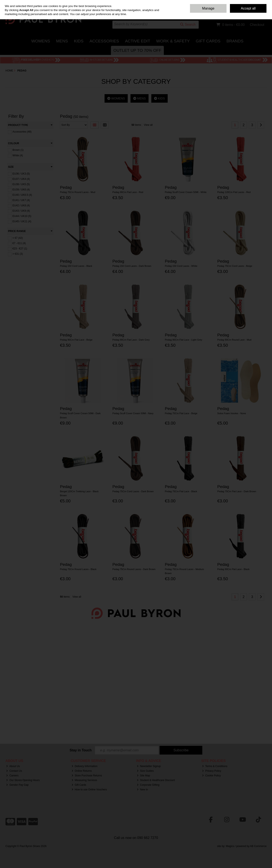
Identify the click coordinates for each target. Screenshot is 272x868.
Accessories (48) (22, 132)
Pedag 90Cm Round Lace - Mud (234, 340)
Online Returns (82, 771)
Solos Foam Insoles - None (232, 413)
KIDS (159, 98)
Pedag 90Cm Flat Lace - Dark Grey (131, 340)
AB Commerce (258, 846)
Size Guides (145, 771)
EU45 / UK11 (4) (22, 221)
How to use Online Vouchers (89, 790)
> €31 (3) (18, 254)
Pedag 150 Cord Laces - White (181, 266)
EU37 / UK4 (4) (21, 179)
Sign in (255, 13)
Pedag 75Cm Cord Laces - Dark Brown (133, 491)
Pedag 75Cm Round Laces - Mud (78, 192)
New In (142, 790)
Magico (230, 846)
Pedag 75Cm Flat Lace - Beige (181, 413)
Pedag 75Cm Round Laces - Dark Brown (134, 569)
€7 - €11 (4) (19, 243)
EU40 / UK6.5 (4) (22, 195)
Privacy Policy (212, 771)
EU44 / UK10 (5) (22, 216)
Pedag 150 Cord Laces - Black (76, 266)
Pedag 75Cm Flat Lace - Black (181, 491)
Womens (41, 41)
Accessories (104, 41)
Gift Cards (208, 41)
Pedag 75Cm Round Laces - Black (78, 569)
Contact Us (221, 3)
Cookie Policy (211, 776)
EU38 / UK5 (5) (21, 184)
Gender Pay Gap (17, 785)
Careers (12, 776)
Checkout (257, 25)
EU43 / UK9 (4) (21, 211)
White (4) (18, 155)
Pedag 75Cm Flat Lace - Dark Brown (237, 491)
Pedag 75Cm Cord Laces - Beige (235, 266)
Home (209, 3)
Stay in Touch (81, 750)
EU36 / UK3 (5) (21, 173)
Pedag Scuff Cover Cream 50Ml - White (186, 192)
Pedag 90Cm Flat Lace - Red (128, 192)
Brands (235, 41)
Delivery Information (85, 766)
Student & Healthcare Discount (156, 780)
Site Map (143, 776)
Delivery (234, 3)
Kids (79, 41)
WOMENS (116, 98)
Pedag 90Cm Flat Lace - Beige (76, 340)
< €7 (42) (18, 238)
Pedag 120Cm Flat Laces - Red (234, 192)
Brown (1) (18, 150)
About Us (13, 766)
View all (148, 125)
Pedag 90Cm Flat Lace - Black (233, 569)
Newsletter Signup (149, 766)
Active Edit (137, 41)
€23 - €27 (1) (20, 249)
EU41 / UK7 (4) (21, 200)
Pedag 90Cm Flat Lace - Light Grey (184, 340)
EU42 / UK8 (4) (21, 205)
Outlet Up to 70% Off (137, 50)
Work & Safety (173, 41)
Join (264, 13)
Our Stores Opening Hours (23, 780)
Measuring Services (84, 780)
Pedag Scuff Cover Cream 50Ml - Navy (133, 413)
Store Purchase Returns (87, 776)
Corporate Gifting (148, 785)
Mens (62, 41)
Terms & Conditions (215, 766)
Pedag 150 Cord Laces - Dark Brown (132, 266)
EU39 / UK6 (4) (21, 190)
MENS (139, 98)
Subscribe (181, 750)
